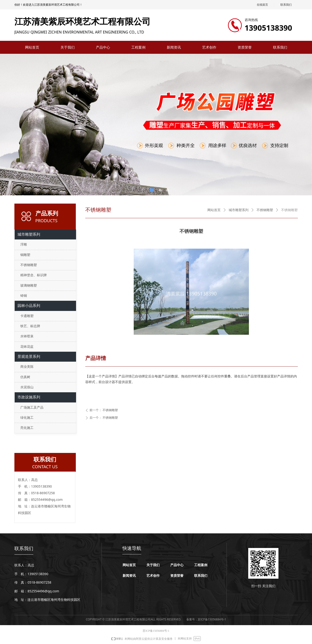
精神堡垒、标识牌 (34, 275)
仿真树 (25, 377)
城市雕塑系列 (239, 210)
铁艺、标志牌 (30, 326)
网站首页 (214, 210)
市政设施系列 (29, 397)
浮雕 (24, 245)
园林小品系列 (29, 306)
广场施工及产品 (32, 408)
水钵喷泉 (27, 336)
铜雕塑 (25, 255)
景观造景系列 (29, 357)
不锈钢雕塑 (265, 210)
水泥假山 (27, 387)
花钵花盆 (27, 347)
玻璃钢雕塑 (29, 286)
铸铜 (24, 296)
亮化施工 (27, 428)
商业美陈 (27, 367)
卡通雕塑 (27, 316)
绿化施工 (27, 418)
